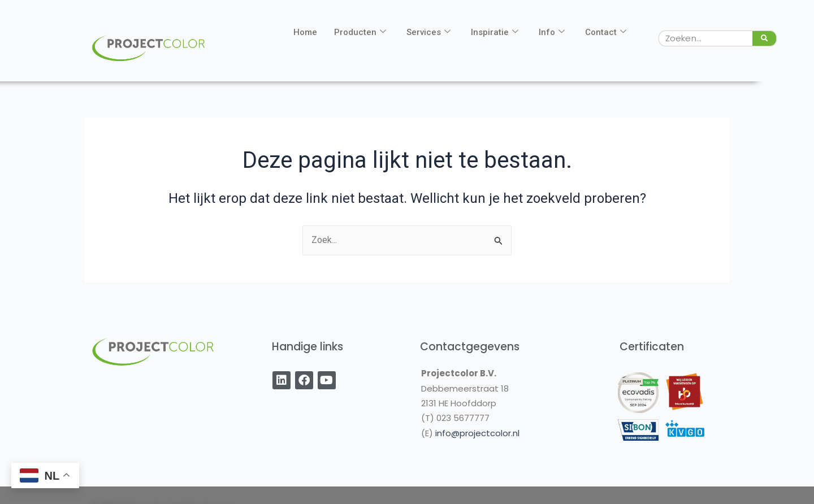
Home (305, 32)
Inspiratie (495, 32)
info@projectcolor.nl (477, 433)
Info (552, 32)
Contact (606, 32)
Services (428, 32)
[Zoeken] (764, 38)
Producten (360, 32)
